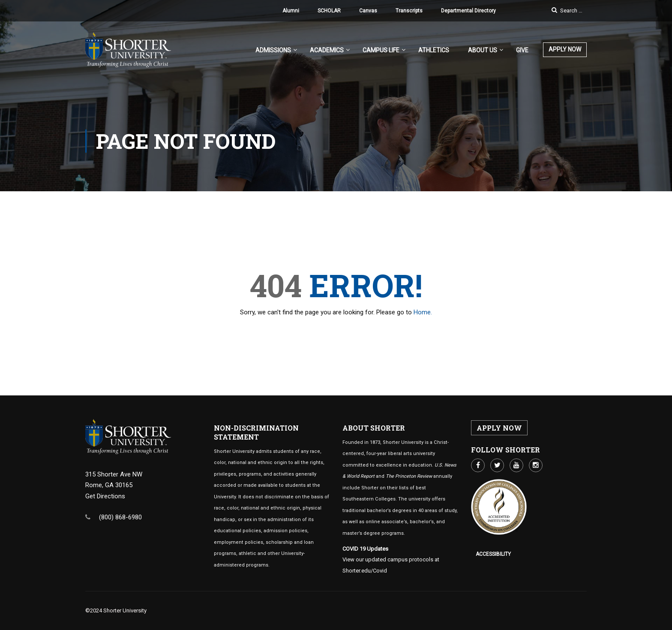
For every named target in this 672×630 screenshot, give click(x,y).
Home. (423, 312)
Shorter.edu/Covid (365, 571)
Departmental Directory (468, 11)
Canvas (368, 11)
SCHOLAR (329, 11)
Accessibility (493, 554)
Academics (327, 50)
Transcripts (409, 11)
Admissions (273, 50)
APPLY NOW (565, 49)
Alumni (291, 11)
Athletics (434, 50)
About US (483, 50)
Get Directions (105, 496)
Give (522, 50)
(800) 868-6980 (120, 517)
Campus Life (381, 50)
